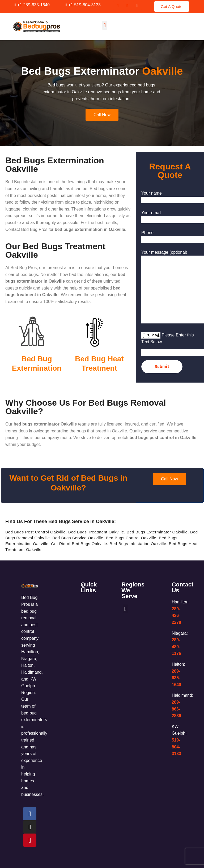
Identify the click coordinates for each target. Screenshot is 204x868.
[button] (105, 25)
